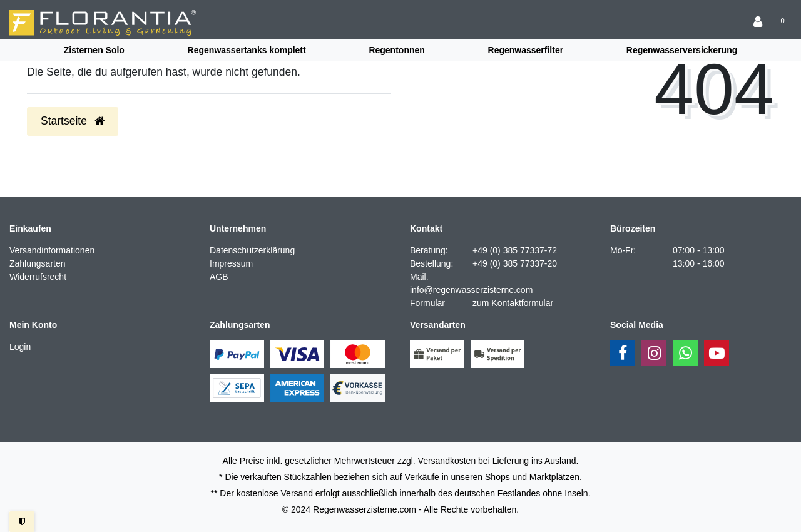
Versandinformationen (52, 250)
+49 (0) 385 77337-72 (515, 250)
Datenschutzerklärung (252, 250)
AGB (219, 277)
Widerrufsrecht (38, 277)
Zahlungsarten (38, 263)
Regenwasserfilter (526, 50)
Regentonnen (396, 50)
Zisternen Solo (94, 50)
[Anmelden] (759, 23)
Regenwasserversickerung (682, 50)
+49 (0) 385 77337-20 (515, 263)
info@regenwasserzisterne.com (471, 290)
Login (20, 347)
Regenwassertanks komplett (247, 50)
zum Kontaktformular (513, 303)
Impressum (231, 263)
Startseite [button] (73, 121)
